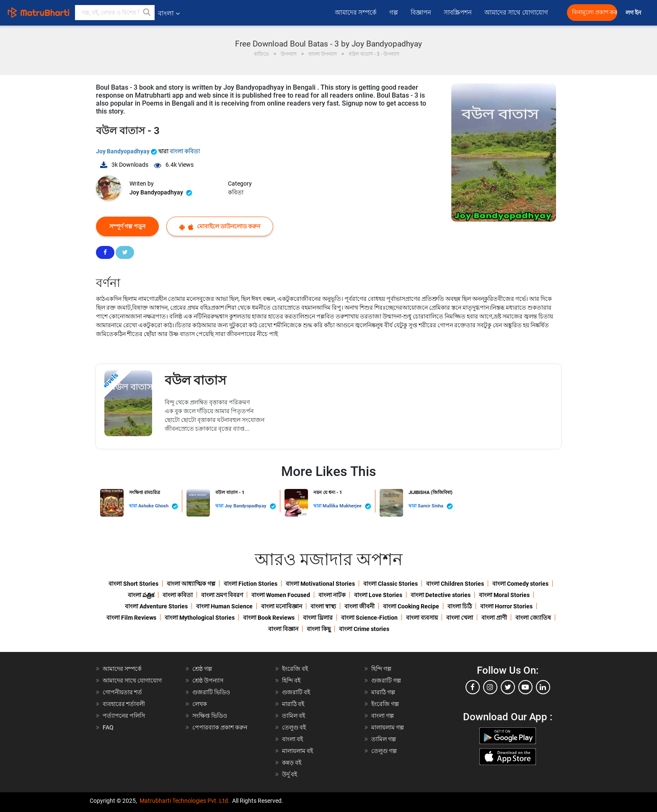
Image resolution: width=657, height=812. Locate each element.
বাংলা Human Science (224, 606)
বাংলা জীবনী (360, 606)
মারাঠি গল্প (383, 692)
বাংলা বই (292, 739)
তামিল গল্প (384, 739)
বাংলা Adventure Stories (156, 606)
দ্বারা (134, 506)
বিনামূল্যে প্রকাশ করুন (595, 12)
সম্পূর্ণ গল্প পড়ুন (127, 226)
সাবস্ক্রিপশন (458, 13)
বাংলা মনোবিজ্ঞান (282, 606)
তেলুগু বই (294, 727)
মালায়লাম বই (297, 751)
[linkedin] (543, 687)
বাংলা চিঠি (460, 606)
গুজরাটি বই (296, 692)
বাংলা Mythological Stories (200, 618)
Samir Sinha (435, 506)
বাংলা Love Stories (378, 595)
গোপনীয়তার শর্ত (122, 692)
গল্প (394, 13)
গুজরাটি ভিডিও (211, 692)
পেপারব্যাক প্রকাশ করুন (220, 727)
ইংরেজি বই (295, 669)
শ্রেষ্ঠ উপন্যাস (208, 680)
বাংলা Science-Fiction (369, 618)
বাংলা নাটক (332, 595)
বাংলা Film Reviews (131, 618)
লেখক (200, 704)
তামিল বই (294, 716)
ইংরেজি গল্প (385, 704)
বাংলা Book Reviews (269, 618)
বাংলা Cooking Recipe (411, 606)
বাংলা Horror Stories (506, 606)
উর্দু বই (290, 774)
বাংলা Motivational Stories (320, 584)
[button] (147, 13)
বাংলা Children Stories (455, 584)
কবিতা (236, 192)
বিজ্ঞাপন (421, 13)
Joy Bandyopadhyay (127, 151)
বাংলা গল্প (383, 716)
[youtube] (525, 687)
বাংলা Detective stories (441, 595)
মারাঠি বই (293, 704)
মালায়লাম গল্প (388, 727)
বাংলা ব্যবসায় (422, 618)
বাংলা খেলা (460, 618)
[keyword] (115, 13)
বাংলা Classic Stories (391, 584)
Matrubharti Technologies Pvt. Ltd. (185, 801)
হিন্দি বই (291, 680)
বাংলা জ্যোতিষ (533, 618)
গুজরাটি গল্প (386, 680)
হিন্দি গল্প (381, 669)
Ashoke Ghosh (158, 506)
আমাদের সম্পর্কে (356, 13)
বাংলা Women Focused (281, 595)
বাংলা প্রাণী (494, 618)
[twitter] (508, 687)
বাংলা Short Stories (133, 584)
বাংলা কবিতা (185, 151)
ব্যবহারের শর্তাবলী (124, 704)
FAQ (108, 727)
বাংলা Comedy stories (520, 584)
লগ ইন (634, 13)
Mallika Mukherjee (347, 506)
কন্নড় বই (292, 763)
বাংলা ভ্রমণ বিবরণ (222, 595)
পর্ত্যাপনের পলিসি (124, 716)
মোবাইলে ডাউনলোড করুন (220, 226)
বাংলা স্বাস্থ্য (323, 606)
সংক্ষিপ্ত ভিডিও (210, 716)
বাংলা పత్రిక (141, 595)
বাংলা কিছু (319, 629)
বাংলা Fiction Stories (251, 584)
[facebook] (473, 687)
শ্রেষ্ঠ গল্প (202, 669)
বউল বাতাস (195, 380)
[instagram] (490, 687)
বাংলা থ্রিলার (318, 618)
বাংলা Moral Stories (504, 595)
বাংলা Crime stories (364, 629)
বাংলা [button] (169, 13)
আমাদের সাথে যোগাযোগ (516, 13)
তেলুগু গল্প (384, 751)
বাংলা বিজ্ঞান (283, 629)
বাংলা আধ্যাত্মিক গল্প (191, 584)
